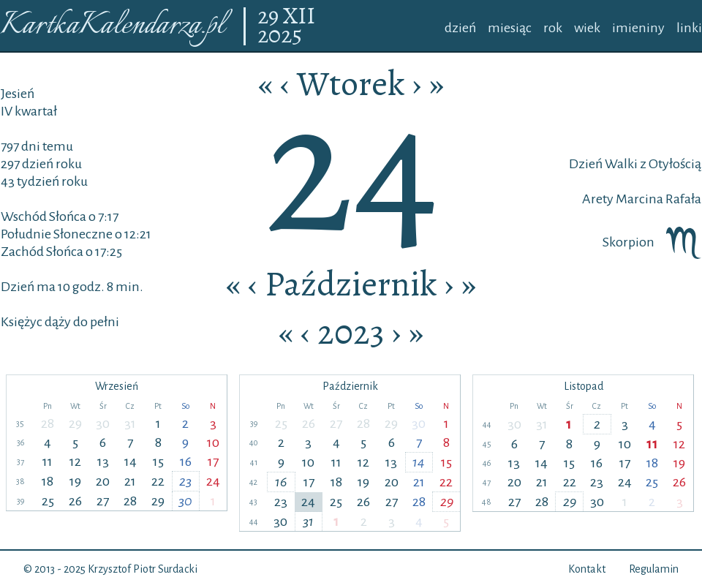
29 (270, 17)
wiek (587, 28)
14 (131, 461)
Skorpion (652, 242)
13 (103, 461)
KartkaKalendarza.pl (112, 26)
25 (48, 501)
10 (213, 442)
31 (130, 423)
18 (48, 481)
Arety (598, 199)
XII (299, 17)
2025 (280, 36)
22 (158, 481)
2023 (351, 332)
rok (553, 28)
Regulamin (654, 569)
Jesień (18, 94)
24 (213, 481)
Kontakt (587, 569)
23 (185, 481)
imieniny (638, 28)
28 (48, 423)
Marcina (638, 199)
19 (75, 481)
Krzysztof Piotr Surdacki (143, 569)
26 (75, 501)
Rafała (682, 199)
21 (130, 481)
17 (213, 461)
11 (48, 461)
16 (186, 461)
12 (75, 461)
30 (103, 423)
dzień (460, 28)
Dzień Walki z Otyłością (635, 164)
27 (103, 501)
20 (103, 481)
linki (689, 28)
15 (158, 461)
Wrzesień (117, 386)
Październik (351, 284)
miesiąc (510, 28)
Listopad (584, 386)
